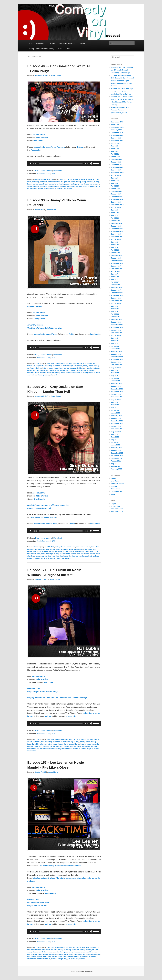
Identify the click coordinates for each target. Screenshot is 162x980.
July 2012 (115, 434)
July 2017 (115, 274)
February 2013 (116, 416)
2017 (53, 547)
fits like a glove (62, 952)
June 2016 (115, 309)
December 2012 (117, 421)
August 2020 (116, 175)
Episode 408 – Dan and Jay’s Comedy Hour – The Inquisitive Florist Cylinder (122, 91)
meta (38, 554)
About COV (40, 43)
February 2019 (116, 223)
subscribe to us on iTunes (45, 334)
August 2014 (116, 368)
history (97, 182)
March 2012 (115, 445)
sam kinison (91, 554)
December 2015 (117, 325)
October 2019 (116, 202)
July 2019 (115, 210)
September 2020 (117, 173)
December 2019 (117, 197)
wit (65, 189)
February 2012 (116, 448)
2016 (53, 740)
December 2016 (117, 293)
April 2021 (115, 154)
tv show (54, 959)
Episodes (52, 43)
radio (68, 554)
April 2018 (115, 250)
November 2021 (117, 135)
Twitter (80, 147)
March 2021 (115, 157)
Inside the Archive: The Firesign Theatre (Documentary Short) (120, 110)
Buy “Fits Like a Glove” (38, 906)
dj (98, 366)
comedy (46, 549)
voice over (34, 189)
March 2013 (115, 413)
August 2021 (116, 143)
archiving (82, 179)
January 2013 (116, 418)
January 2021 (116, 162)
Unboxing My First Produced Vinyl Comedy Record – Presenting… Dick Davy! (122, 70)
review (92, 184)
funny (84, 182)
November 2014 (117, 359)
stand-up (63, 186)
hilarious (90, 182)
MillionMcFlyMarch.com (38, 903)
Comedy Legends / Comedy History (41, 49)
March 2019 (115, 221)
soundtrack (86, 746)
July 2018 (115, 242)
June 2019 (115, 213)
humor (30, 184)
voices (41, 189)
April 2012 (115, 442)
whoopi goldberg (43, 375)
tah (38, 749)
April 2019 (115, 218)
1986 (61, 179)
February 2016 (116, 319)
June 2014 (115, 373)
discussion (75, 182)
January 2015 (116, 354)
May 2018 (115, 247)
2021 (65, 179)
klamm (51, 184)
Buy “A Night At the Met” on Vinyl (42, 692)
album (75, 179)
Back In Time (33, 900)
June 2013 (115, 405)
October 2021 (116, 138)
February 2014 (116, 383)
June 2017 (115, 277)
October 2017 (116, 266)
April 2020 (115, 186)
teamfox (40, 959)
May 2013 (115, 407)
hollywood (59, 551)
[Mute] (91, 163)
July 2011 (115, 464)
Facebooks (35, 150)
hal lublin (36, 744)
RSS (53, 174)
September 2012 (117, 429)
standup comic (72, 186)
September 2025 (117, 122)
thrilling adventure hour (64, 749)
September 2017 (117, 269)
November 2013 (117, 392)
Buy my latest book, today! (57, 698)
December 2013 (117, 389)
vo (28, 189)
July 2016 (115, 306)
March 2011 (115, 466)
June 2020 (115, 181)
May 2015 (115, 343)
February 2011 (116, 469)
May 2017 (115, 279)
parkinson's (32, 956)
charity (60, 950)
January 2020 (116, 194)
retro (87, 184)
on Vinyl (45, 328)
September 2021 (117, 141)
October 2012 (116, 426)
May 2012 (115, 440)
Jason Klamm (56, 76)
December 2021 (117, 133)
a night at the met (61, 740)
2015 (53, 947)
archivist (89, 179)
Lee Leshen (50, 893)
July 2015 (115, 338)
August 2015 (116, 335)
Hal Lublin (49, 682)
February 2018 (116, 255)
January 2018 (116, 258)
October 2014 (116, 362)
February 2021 (116, 159)
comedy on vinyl (54, 182)
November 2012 (117, 424)
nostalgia (60, 184)
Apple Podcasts (43, 174)
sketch (30, 186)
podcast (67, 184)
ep (80, 182)
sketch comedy (82, 370)
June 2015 (115, 341)
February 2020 (116, 191)
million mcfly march (80, 954)
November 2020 (117, 167)
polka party (75, 184)
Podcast (50, 179)
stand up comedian (40, 186)
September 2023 (117, 127)
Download (58, 170)
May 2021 (115, 151)
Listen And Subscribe (67, 43)
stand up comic (53, 186)
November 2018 (117, 231)
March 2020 (115, 189)
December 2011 (117, 453)
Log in (113, 504)
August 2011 (116, 461)
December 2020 (117, 165)
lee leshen (53, 954)
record (82, 184)
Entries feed (116, 506)
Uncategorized (117, 492)
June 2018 (115, 245)
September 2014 (117, 365)
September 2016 (117, 301)
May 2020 (115, 183)
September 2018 (117, 237)
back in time (80, 947)
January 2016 (116, 322)
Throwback (115, 489)
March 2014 (115, 381)
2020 (53, 364)
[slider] (61, 163)
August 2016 (116, 303)
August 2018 (116, 239)
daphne (65, 549)
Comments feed (117, 509)
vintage (93, 186)
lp (55, 184)
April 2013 (115, 410)
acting (70, 179)
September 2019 (117, 205)
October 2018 (116, 234)
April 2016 (115, 314)
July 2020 (115, 178)
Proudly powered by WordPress (81, 971)
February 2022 (116, 130)
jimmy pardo (74, 368)
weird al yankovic (57, 189)
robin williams (60, 370)
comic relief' (78, 366)
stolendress (83, 186)
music (90, 368)
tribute (78, 373)
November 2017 (117, 263)
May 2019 (115, 215)
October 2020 (116, 170)
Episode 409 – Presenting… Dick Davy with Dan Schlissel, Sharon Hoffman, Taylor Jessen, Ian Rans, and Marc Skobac (123, 81)
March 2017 (115, 285)
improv (35, 184)
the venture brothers (47, 749)
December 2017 (117, 261)
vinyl (98, 186)
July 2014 (115, 370)
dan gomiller (65, 182)
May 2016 (115, 311)
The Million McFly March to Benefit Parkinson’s (60, 866)
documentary (49, 952)
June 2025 (115, 125)
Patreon (82, 43)
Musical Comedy (40, 179)
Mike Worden (42, 138)
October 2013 (116, 394)
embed (114, 478)
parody (30, 370)
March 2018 (115, 253)
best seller (31, 366)
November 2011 (117, 456)
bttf (52, 950)
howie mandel (86, 952)
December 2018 (117, 229)
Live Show (115, 481)
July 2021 (115, 146)
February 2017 (116, 287)
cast (43, 742)
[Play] (31, 163)
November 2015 (117, 327)
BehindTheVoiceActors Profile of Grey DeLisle (48, 505)
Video (68, 49)
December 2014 (117, 357)
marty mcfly (64, 954)
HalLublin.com (34, 688)
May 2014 (115, 376)
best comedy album (90, 364)
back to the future (92, 947)
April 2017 (115, 282)
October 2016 (116, 298)
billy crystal (40, 366)
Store (60, 49)
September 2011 (117, 458)
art (94, 179)
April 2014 (115, 378)
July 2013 (115, 402)
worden (70, 189)
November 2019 (117, 199)
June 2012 (115, 437)
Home (30, 43)
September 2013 (117, 397)
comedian (44, 182)
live (92, 551)
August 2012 (116, 432)
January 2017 (116, 290)
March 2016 (115, 317)
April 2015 (115, 346)
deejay (85, 366)
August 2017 (116, 271)
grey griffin (37, 551)
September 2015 (117, 333)
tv (89, 186)
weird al (47, 189)
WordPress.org (117, 511)
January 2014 (116, 386)
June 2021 (115, 149)
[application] (64, 163)
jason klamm (43, 184)
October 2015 (116, 330)
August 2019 (116, 207)
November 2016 (117, 295)
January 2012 (116, 450)
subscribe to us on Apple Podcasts (49, 147)
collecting (36, 182)
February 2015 (116, 351)
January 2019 (116, 226)
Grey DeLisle (39, 499)
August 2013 (116, 400)
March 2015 (115, 349)
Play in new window (44, 170)
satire (97, 184)
